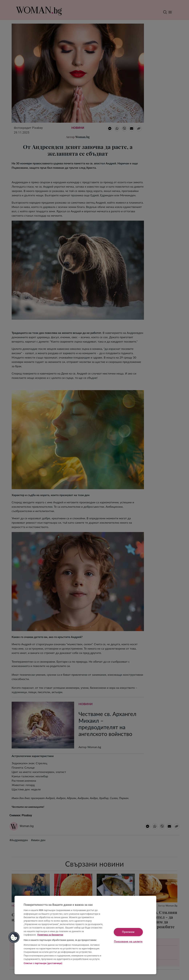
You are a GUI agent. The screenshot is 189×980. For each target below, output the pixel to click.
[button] (14, 937)
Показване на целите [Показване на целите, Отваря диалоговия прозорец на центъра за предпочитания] (128, 942)
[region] (85, 935)
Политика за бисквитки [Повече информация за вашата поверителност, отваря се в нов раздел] (50, 935)
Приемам (128, 932)
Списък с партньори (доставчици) (43, 963)
